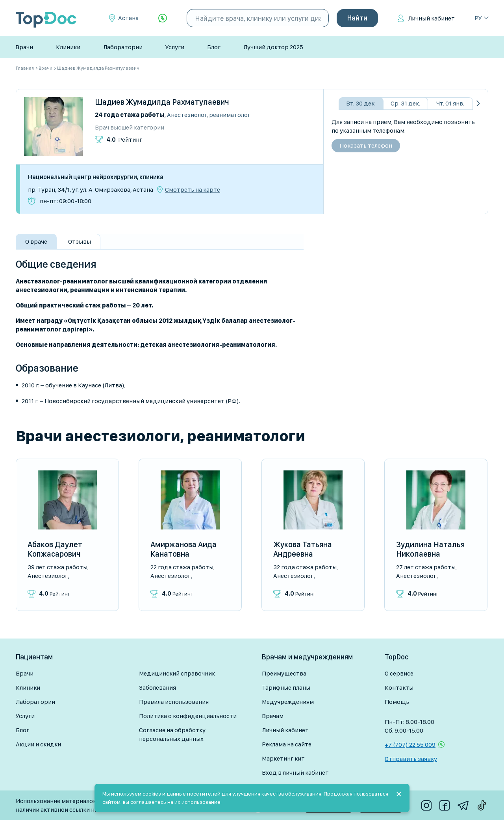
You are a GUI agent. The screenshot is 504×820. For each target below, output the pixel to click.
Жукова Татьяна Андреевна (303, 549)
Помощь (397, 702)
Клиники (68, 47)
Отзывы (80, 242)
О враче (36, 242)
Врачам (273, 716)
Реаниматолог (230, 115)
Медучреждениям (288, 702)
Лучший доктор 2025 (273, 47)
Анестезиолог (187, 115)
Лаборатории (123, 47)
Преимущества (284, 673)
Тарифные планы (286, 688)
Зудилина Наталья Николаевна (430, 549)
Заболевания (157, 688)
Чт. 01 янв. (450, 103)
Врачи (24, 47)
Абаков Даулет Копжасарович (55, 549)
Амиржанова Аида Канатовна (183, 549)
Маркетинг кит (283, 758)
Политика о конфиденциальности (188, 716)
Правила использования (174, 702)
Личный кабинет (431, 18)
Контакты (399, 688)
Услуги (175, 47)
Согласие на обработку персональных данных (172, 734)
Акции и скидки (38, 744)
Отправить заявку (411, 759)
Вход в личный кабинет (295, 773)
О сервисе (399, 673)
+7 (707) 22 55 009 (410, 745)
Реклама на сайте (287, 744)
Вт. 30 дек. (361, 103)
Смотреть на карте (193, 190)
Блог (214, 47)
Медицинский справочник (177, 673)
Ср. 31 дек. (405, 103)
